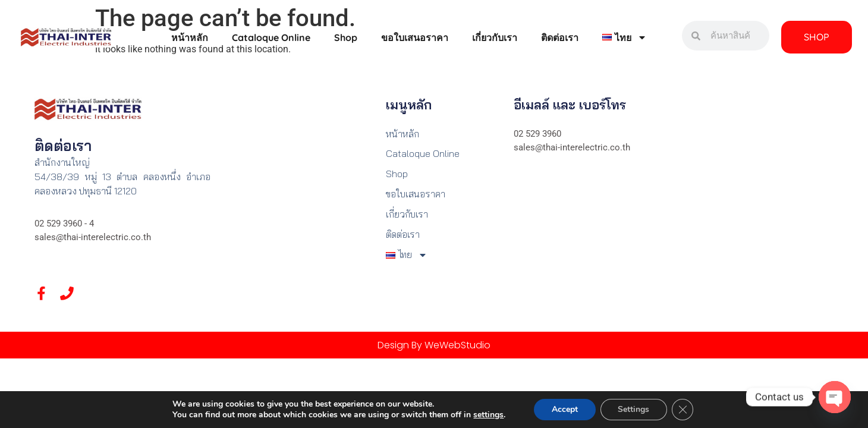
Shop (346, 37)
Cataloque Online (271, 37)
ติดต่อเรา (560, 37)
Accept (564, 409)
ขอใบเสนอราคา (415, 37)
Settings (633, 409)
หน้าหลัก (190, 37)
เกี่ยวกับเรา (495, 37)
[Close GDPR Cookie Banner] (683, 410)
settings (488, 415)
